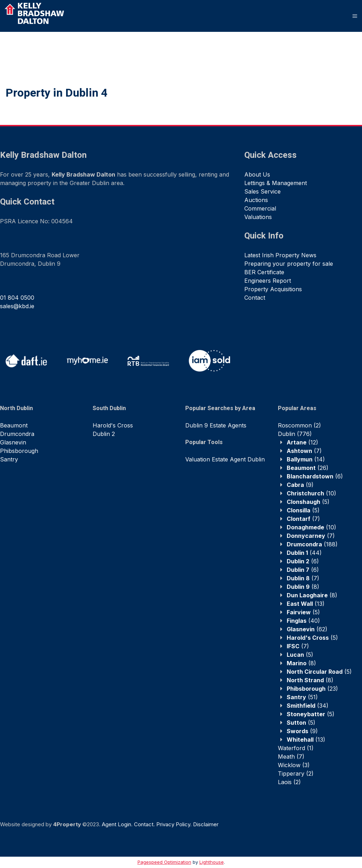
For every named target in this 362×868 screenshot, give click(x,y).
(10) (311, 493)
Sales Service (262, 191)
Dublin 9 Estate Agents (216, 425)
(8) (303, 587)
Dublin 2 (104, 434)
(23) (312, 689)
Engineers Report (268, 281)
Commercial (260, 208)
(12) (302, 442)
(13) (306, 604)
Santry (9, 459)
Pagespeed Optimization (164, 862)
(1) (296, 748)
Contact (255, 298)
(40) (303, 621)
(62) (307, 629)
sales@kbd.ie (17, 306)
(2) (299, 425)
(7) (304, 451)
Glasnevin (13, 442)
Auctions (256, 200)
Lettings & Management (276, 183)
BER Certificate (264, 272)
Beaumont (14, 425)
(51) (302, 697)
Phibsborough (19, 451)
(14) (306, 459)
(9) (300, 485)
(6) (315, 476)
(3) (294, 765)
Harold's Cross (113, 425)
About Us (257, 174)
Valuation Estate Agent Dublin (225, 459)
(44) (304, 553)
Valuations (258, 217)
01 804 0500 (17, 298)
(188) (312, 544)
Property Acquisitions (273, 289)
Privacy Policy (173, 824)
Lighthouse (212, 862)
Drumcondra (17, 434)
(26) (308, 468)
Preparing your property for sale (289, 264)
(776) (295, 434)
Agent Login (116, 824)
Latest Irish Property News (280, 255)
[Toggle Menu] (355, 16)
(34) (308, 706)
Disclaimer (206, 824)
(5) (308, 502)
